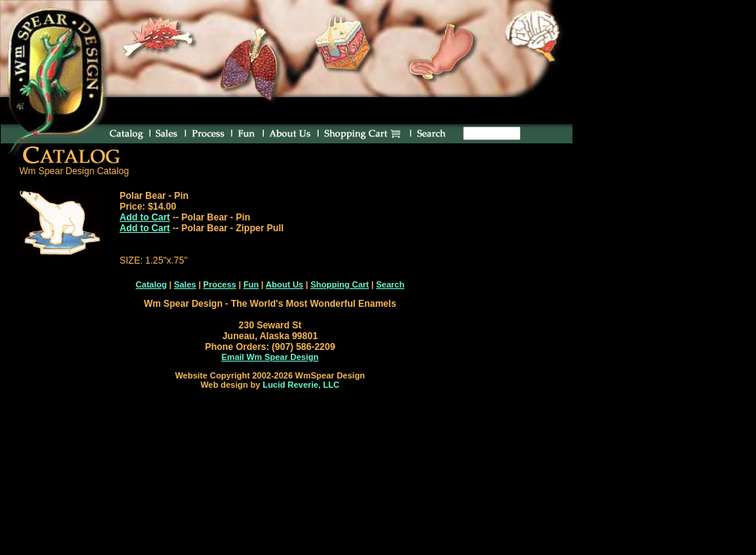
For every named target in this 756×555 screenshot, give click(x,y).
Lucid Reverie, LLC (301, 385)
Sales (185, 284)
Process (219, 284)
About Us (284, 284)
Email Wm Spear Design (270, 357)
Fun (251, 284)
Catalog (151, 284)
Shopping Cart (339, 284)
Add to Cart (145, 217)
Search (390, 284)
